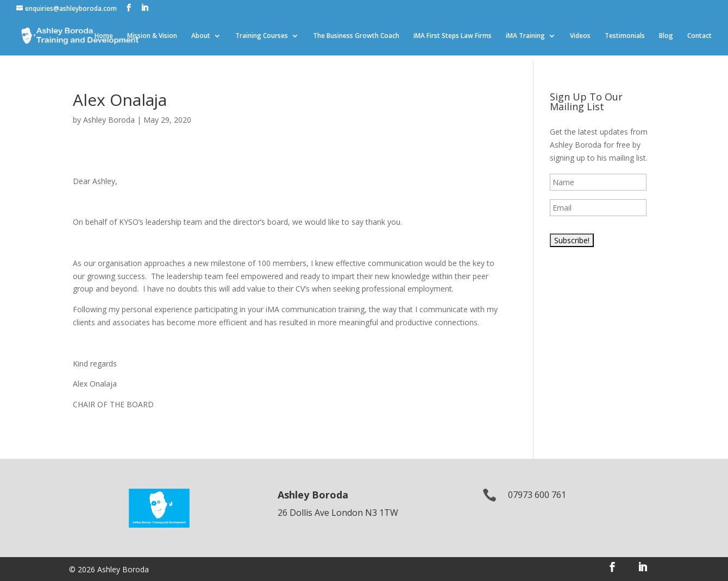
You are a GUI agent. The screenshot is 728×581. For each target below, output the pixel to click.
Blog (666, 36)
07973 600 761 (537, 495)
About (201, 36)
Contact (699, 36)
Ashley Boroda (109, 120)
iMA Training (525, 36)
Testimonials (625, 36)
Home (104, 36)
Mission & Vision (152, 36)
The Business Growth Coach (356, 36)
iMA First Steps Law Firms (453, 36)
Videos (580, 36)
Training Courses (262, 36)
